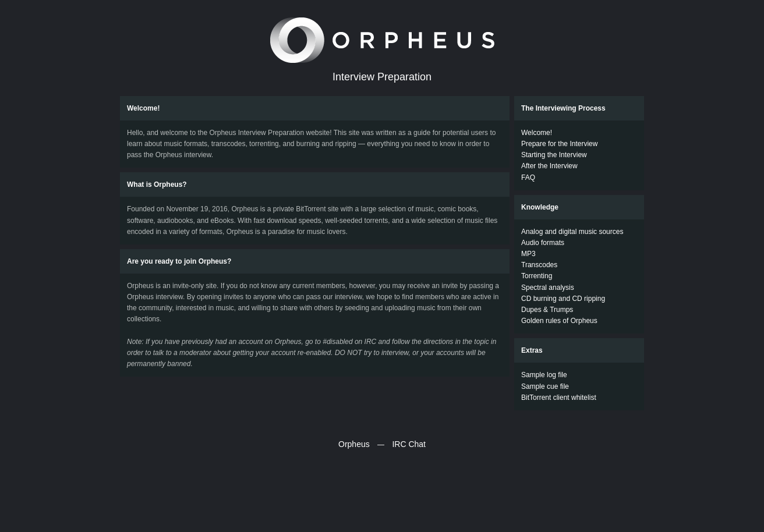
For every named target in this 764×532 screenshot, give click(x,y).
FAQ (528, 178)
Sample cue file (545, 386)
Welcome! (537, 133)
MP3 (528, 254)
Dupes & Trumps (547, 310)
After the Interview (549, 166)
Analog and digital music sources (572, 232)
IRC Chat (409, 444)
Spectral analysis (548, 288)
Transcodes (539, 265)
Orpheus (354, 444)
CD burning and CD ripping (563, 299)
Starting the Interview (554, 155)
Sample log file (544, 375)
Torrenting (537, 276)
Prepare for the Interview (559, 144)
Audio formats (543, 243)
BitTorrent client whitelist (559, 398)
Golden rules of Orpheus (559, 321)
